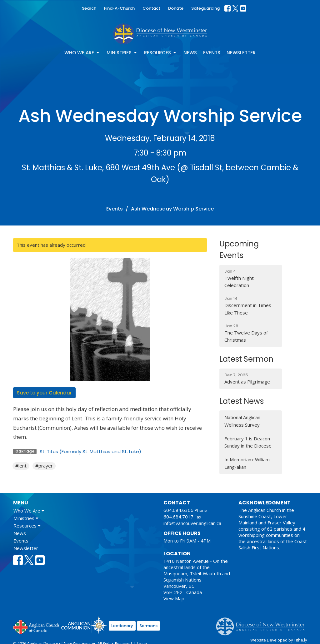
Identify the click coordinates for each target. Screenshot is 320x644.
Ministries (122, 53)
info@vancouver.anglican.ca (192, 523)
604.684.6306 (178, 510)
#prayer (44, 466)
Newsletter (241, 53)
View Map (174, 598)
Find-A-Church (119, 8)
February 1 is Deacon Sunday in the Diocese (248, 442)
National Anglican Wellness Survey (242, 421)
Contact (151, 8)
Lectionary (122, 626)
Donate (176, 8)
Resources (161, 53)
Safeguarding (205, 8)
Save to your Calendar (44, 393)
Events (212, 53)
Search (89, 8)
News (190, 53)
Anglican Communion (84, 625)
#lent (21, 466)
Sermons (148, 626)
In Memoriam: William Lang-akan (247, 463)
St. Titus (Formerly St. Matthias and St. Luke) (90, 451)
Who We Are (82, 53)
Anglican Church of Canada (36, 626)
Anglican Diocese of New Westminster (263, 623)
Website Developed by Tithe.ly (279, 640)
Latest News (242, 401)
